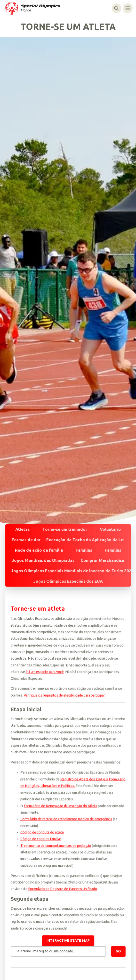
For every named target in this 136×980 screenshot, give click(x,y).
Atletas (22, 529)
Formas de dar (26, 539)
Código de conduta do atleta (42, 833)
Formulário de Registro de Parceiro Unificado (62, 890)
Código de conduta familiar (40, 839)
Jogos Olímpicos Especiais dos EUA (68, 581)
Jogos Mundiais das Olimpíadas (43, 560)
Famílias (84, 550)
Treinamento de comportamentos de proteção (56, 846)
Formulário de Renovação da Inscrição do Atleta (60, 806)
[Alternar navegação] (128, 8)
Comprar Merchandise (102, 560)
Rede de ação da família (39, 550)
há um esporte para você (45, 673)
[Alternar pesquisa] (116, 8)
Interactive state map (68, 941)
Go (118, 952)
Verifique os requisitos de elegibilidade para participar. (64, 696)
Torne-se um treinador (65, 529)
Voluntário (110, 529)
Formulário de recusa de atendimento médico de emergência (66, 820)
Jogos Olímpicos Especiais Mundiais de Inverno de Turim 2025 (72, 571)
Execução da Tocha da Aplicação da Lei (85, 539)
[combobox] (58, 952)
